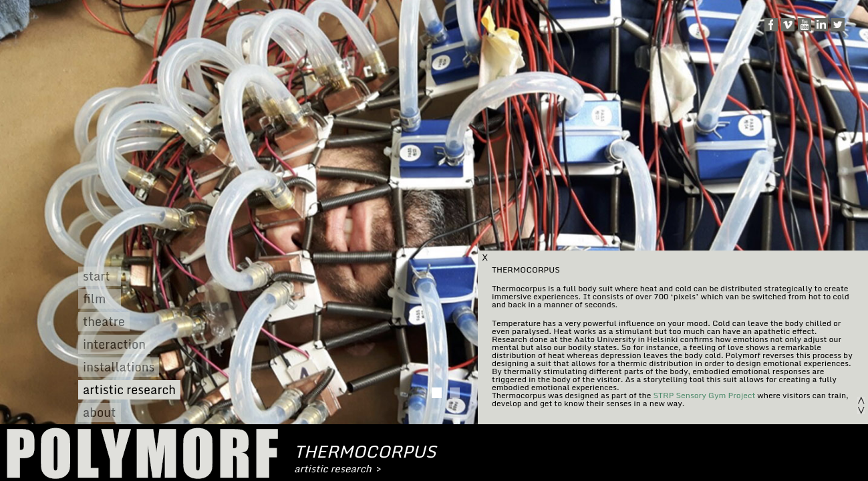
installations (119, 367)
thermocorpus (365, 451)
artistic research (129, 390)
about (99, 413)
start (97, 276)
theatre (104, 322)
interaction (114, 344)
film (94, 299)
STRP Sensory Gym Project (704, 395)
